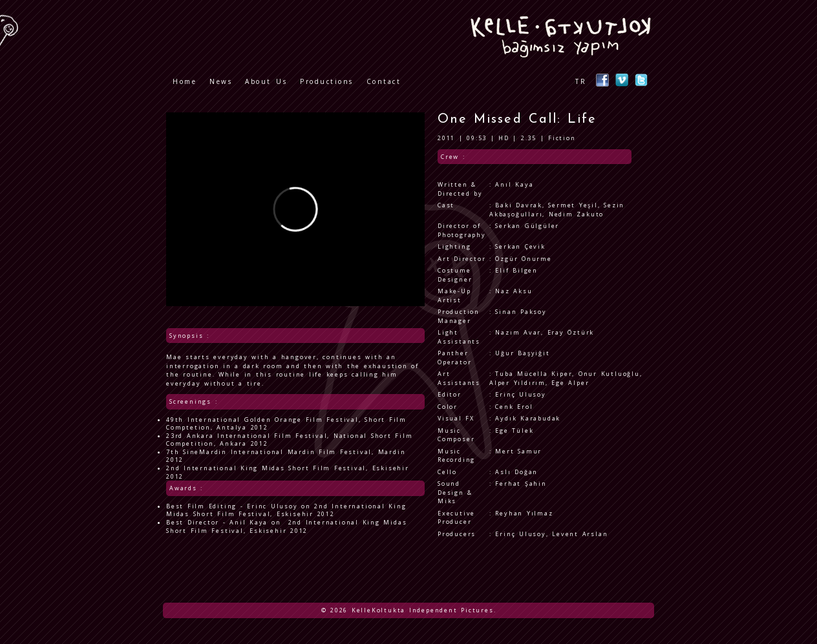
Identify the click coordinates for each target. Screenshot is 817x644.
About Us (266, 81)
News (221, 81)
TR (581, 81)
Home (185, 81)
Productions (327, 81)
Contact (384, 81)
